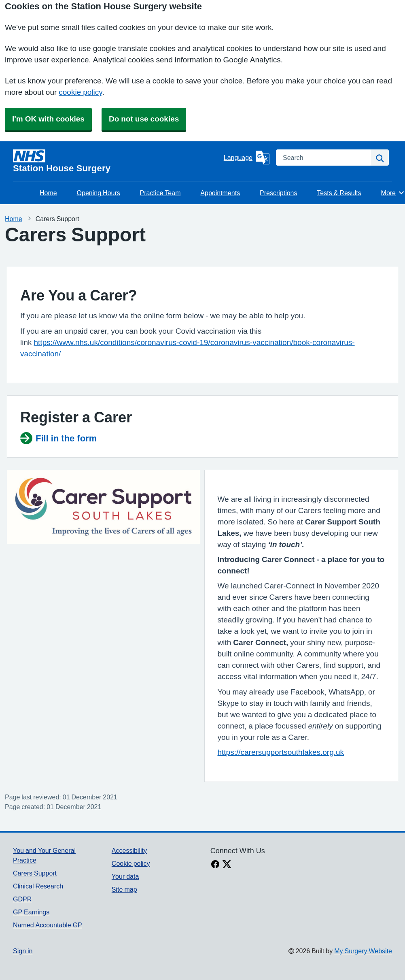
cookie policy (80, 92)
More (393, 193)
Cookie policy (131, 863)
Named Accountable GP (48, 925)
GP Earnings (31, 912)
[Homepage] (117, 161)
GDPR (22, 899)
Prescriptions (278, 193)
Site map (124, 889)
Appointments (220, 193)
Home (48, 193)
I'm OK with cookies (48, 119)
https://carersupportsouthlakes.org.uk (281, 752)
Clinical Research (38, 886)
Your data (125, 876)
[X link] (227, 865)
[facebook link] (215, 865)
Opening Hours (99, 193)
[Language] (247, 158)
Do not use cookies (144, 119)
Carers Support (35, 873)
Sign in (23, 951)
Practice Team (160, 193)
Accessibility (129, 850)
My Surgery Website (363, 951)
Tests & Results (339, 193)
